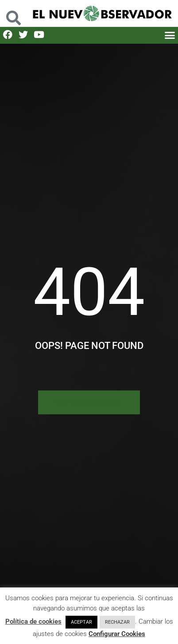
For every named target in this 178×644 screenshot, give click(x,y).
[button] (13, 13)
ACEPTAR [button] (81, 622)
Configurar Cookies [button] (117, 634)
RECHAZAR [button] (117, 622)
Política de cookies (33, 621)
